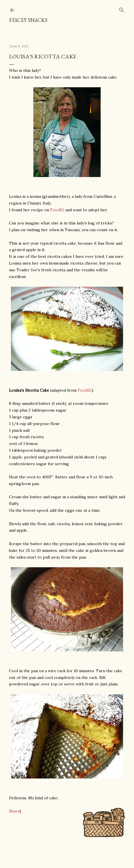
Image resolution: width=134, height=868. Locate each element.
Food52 (57, 210)
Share (14, 811)
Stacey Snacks (28, 20)
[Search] (122, 9)
